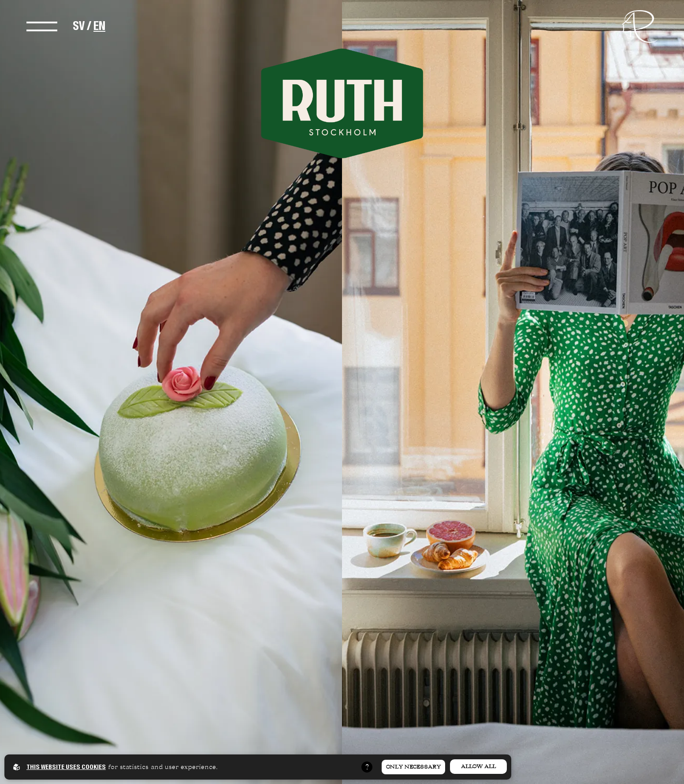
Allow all (478, 766)
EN (99, 26)
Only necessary (413, 767)
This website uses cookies (66, 767)
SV (79, 26)
